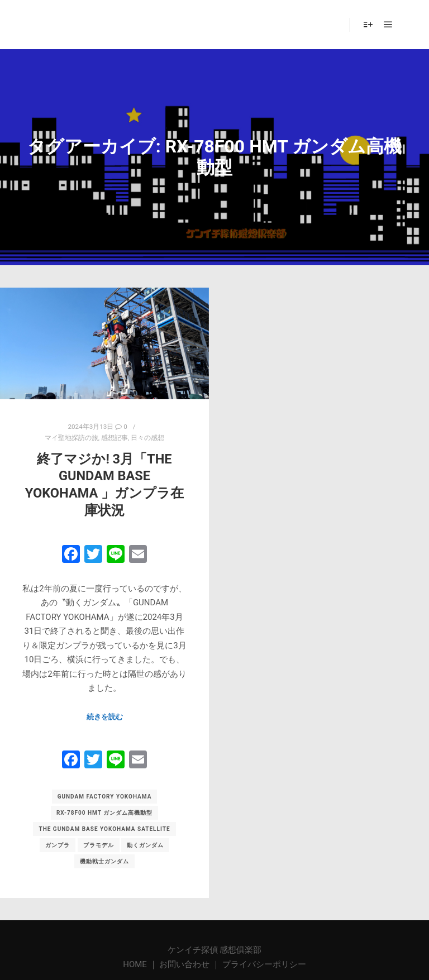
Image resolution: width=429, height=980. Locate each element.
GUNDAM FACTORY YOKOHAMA (105, 797)
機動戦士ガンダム (104, 861)
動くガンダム (145, 845)
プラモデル (99, 845)
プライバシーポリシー (264, 964)
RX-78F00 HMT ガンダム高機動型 (104, 813)
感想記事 (115, 438)
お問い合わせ (184, 964)
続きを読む (105, 717)
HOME (136, 964)
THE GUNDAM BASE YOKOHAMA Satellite (104, 829)
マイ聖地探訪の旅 (71, 438)
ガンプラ (58, 845)
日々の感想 (147, 438)
